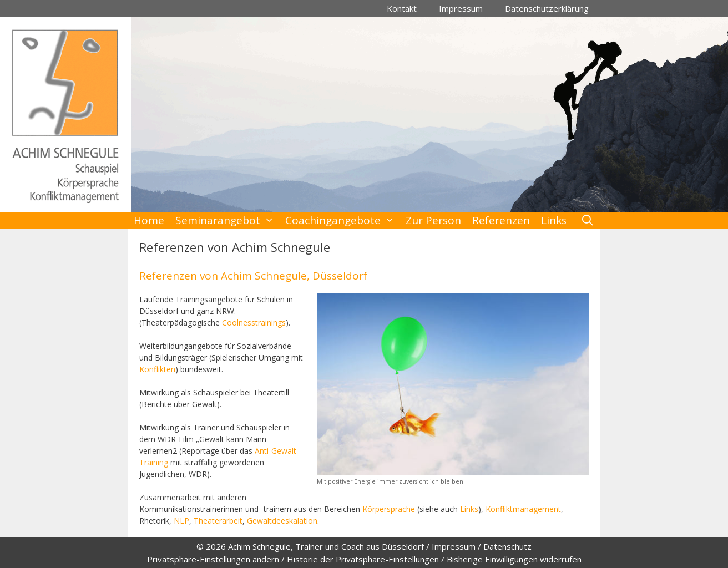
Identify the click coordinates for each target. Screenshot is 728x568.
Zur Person (433, 220)
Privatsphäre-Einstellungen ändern (213, 559)
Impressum (461, 8)
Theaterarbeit (218, 521)
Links (554, 220)
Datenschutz (507, 546)
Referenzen (501, 220)
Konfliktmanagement (523, 509)
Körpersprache (389, 509)
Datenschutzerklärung (547, 8)
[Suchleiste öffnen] (588, 220)
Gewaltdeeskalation (282, 521)
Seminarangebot (228, 220)
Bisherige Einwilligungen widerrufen (514, 559)
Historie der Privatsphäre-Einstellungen (363, 559)
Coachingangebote (343, 220)
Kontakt (402, 8)
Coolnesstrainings (254, 323)
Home (149, 220)
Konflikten (157, 369)
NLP (181, 521)
